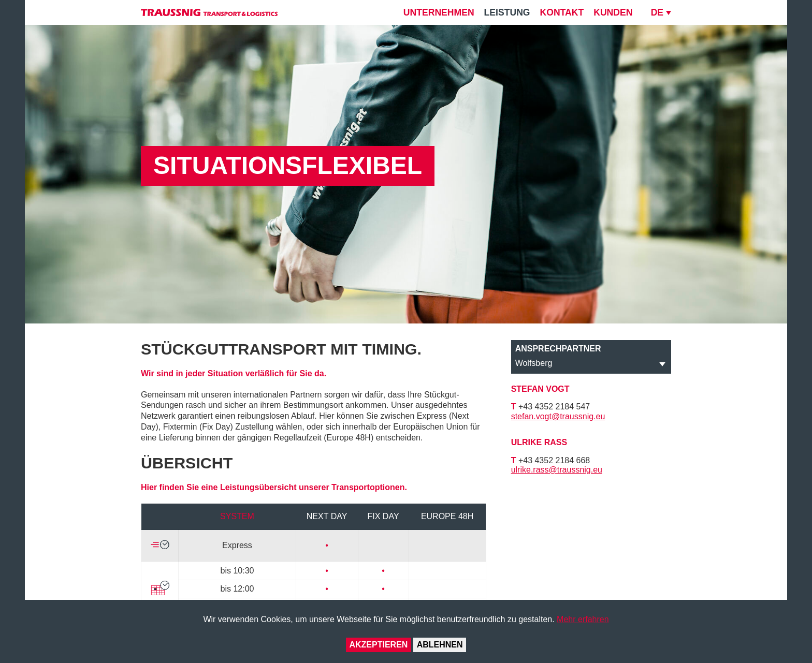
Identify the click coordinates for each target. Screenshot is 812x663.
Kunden (613, 12)
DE (657, 12)
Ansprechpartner (558, 349)
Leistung (507, 12)
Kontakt (562, 12)
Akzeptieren (378, 645)
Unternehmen (439, 12)
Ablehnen (440, 645)
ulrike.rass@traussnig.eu (557, 470)
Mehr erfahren (583, 619)
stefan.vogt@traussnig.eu (558, 416)
